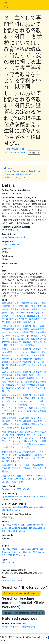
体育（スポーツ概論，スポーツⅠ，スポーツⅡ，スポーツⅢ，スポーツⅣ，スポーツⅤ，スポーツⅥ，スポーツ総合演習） (24, 479)
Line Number (8, 563)
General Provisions (11, 245)
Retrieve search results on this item (21, 593)
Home (8, 168)
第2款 (18, 177)
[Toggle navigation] (43, 5)
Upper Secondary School (13, 237)
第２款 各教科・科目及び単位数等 (19, 627)
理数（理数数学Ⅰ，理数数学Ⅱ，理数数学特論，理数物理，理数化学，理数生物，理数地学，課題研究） (24, 468)
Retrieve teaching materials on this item (23, 613)
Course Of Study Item (12, 580)
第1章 (10, 177)
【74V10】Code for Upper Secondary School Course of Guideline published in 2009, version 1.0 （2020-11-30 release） (23, 528)
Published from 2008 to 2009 (15, 489)
